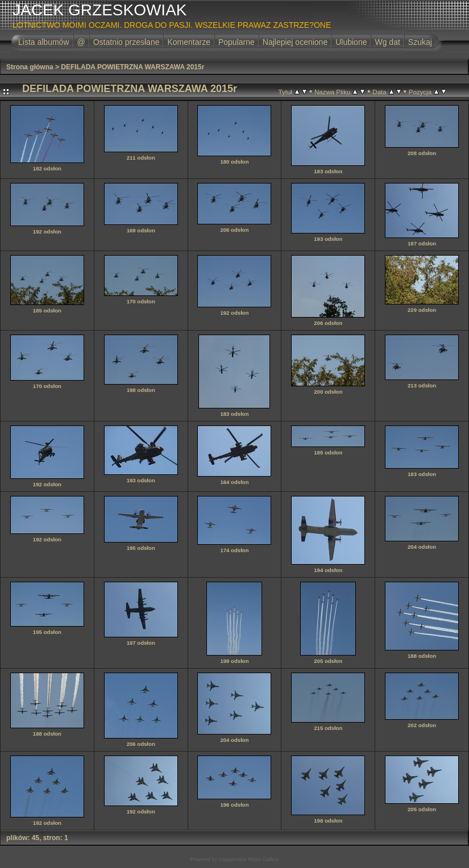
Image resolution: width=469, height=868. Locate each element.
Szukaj (420, 42)
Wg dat (387, 42)
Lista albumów (44, 42)
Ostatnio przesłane (126, 42)
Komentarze (188, 42)
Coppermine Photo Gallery (248, 859)
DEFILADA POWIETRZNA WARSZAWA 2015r (132, 67)
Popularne (236, 42)
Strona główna (30, 67)
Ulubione (351, 42)
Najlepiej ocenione (295, 42)
